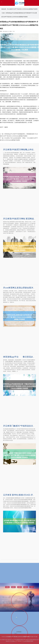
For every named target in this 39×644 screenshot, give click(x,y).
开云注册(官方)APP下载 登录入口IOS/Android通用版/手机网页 (22, 9)
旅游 (3, 13)
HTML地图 (35, 637)
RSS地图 (31, 637)
